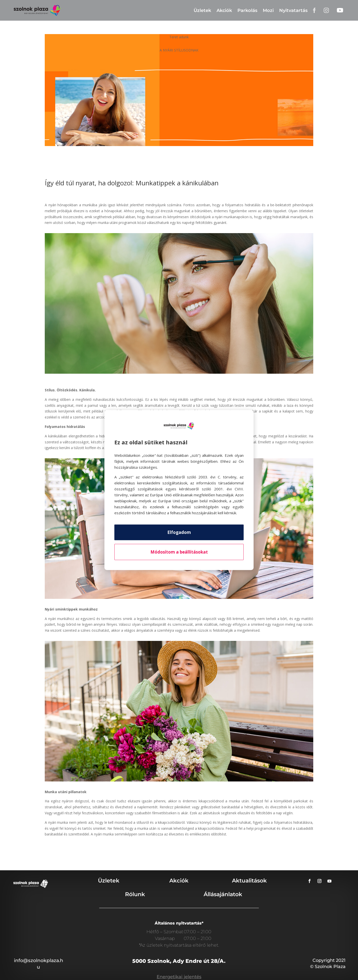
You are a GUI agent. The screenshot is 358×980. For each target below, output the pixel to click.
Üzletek (202, 10)
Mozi (268, 10)
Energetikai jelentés (179, 977)
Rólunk (135, 894)
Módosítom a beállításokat (179, 552)
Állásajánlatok (223, 894)
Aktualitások (249, 881)
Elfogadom (179, 532)
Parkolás (247, 10)
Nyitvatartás (293, 10)
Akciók (224, 10)
